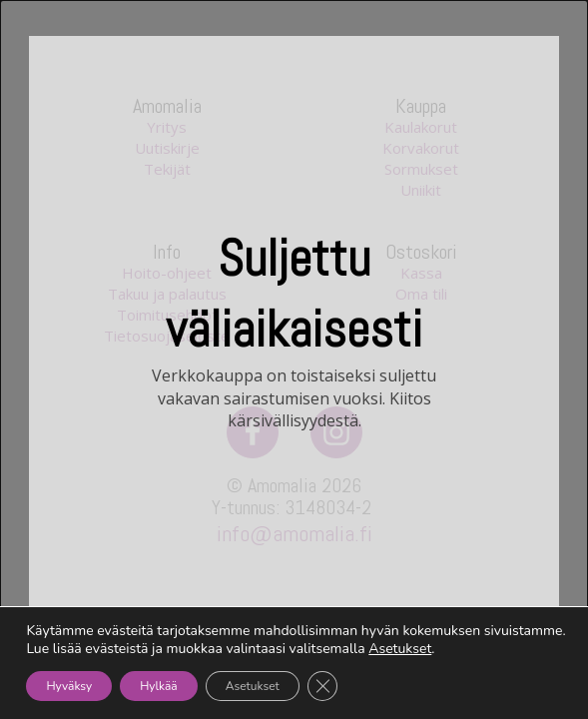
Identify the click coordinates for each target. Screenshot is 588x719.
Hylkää (159, 686)
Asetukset (400, 649)
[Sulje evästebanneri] (322, 686)
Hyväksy (69, 686)
